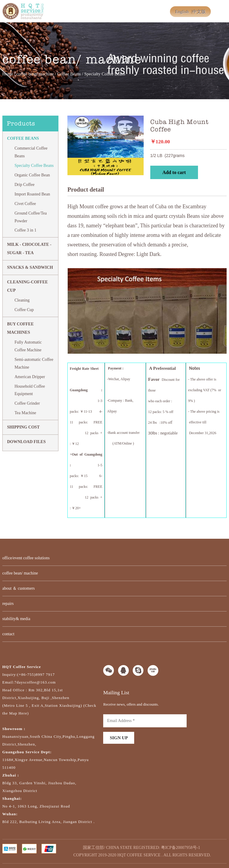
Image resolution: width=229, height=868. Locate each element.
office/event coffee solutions (26, 558)
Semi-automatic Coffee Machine (34, 363)
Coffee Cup (24, 310)
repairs (8, 604)
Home (8, 74)
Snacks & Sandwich (30, 267)
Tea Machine (25, 413)
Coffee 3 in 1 (25, 230)
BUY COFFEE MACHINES (20, 328)
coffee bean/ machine (35, 74)
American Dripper (30, 377)
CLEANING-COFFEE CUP (28, 286)
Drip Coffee (25, 185)
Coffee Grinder (27, 403)
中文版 (199, 12)
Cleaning (22, 300)
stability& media (16, 619)
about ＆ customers (19, 588)
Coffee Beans (69, 74)
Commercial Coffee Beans (31, 152)
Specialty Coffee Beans (34, 166)
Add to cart (174, 172)
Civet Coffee (25, 204)
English (182, 12)
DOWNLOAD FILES (27, 442)
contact (8, 634)
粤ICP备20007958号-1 (181, 848)
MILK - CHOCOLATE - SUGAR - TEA (29, 249)
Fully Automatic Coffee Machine (28, 346)
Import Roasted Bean (32, 194)
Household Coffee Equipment (30, 390)
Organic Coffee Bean (32, 175)
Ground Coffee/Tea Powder (31, 217)
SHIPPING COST (23, 427)
